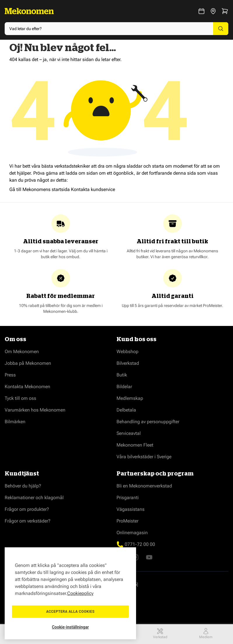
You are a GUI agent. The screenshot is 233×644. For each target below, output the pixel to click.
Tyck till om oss (20, 398)
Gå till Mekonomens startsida (40, 189)
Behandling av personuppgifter (148, 422)
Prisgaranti (128, 498)
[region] (70, 593)
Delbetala (126, 410)
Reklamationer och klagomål (34, 498)
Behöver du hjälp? (23, 486)
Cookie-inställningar (71, 627)
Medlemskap (130, 398)
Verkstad (160, 633)
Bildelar (124, 387)
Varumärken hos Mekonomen (35, 410)
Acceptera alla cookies (70, 612)
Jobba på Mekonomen (28, 363)
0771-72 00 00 (140, 544)
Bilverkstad (128, 363)
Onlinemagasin (132, 533)
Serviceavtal (129, 433)
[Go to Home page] (29, 11)
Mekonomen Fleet (135, 445)
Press (10, 375)
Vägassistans (131, 509)
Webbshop (127, 351)
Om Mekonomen (22, 351)
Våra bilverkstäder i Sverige (144, 457)
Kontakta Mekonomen (27, 387)
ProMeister (127, 521)
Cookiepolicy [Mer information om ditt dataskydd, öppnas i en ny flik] (80, 593)
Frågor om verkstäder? (28, 521)
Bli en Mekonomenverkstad (144, 486)
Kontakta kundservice (93, 189)
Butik (122, 375)
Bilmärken (15, 422)
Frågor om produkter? (27, 509)
